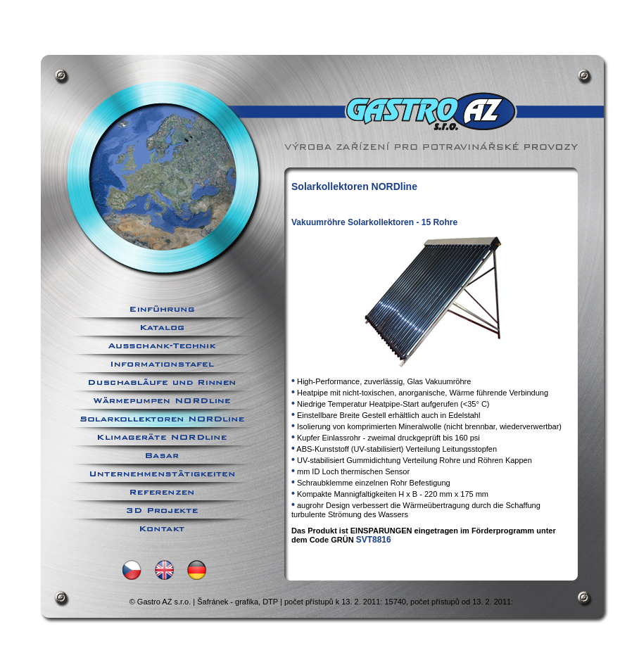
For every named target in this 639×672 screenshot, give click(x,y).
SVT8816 (374, 540)
